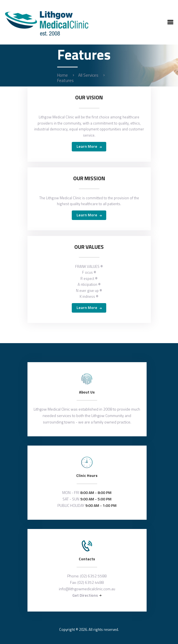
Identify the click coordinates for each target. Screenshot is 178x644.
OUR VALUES (89, 247)
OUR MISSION (89, 178)
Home (63, 75)
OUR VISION (89, 97)
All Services (88, 75)
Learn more (87, 146)
